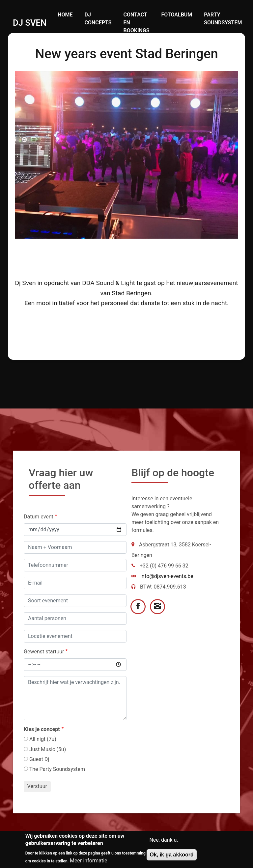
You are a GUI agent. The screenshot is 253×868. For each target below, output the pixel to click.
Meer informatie (89, 861)
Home (65, 15)
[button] (126, 154)
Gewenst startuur (44, 652)
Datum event (39, 517)
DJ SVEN (30, 23)
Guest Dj (39, 759)
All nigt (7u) (43, 739)
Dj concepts (98, 19)
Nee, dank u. (164, 841)
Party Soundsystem (223, 19)
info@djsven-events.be (167, 576)
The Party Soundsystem (57, 769)
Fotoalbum (177, 15)
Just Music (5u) (48, 749)
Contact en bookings (137, 23)
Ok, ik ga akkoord (171, 855)
